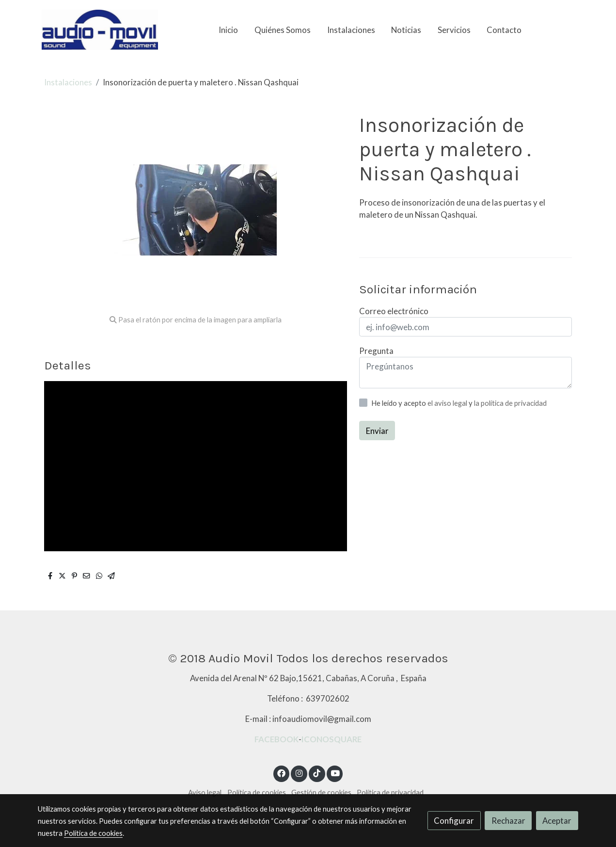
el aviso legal (448, 403)
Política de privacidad (390, 792)
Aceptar (557, 821)
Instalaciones (68, 82)
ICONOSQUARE (332, 739)
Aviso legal (205, 792)
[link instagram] (299, 773)
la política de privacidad (510, 403)
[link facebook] (282, 773)
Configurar (454, 821)
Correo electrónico (394, 311)
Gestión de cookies (321, 792)
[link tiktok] (317, 773)
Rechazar (508, 821)
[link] (100, 30)
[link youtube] (335, 773)
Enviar (377, 431)
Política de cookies (257, 792)
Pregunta (376, 351)
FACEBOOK (276, 739)
